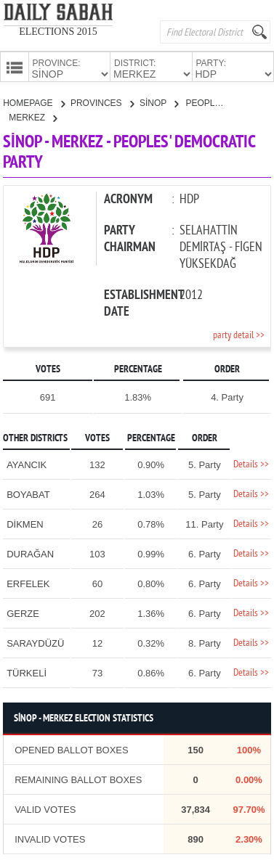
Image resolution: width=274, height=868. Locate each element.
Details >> (251, 463)
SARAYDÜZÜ (35, 642)
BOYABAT (28, 493)
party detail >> (239, 334)
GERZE (23, 612)
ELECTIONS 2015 (58, 32)
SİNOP (159, 102)
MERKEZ (33, 116)
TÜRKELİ (27, 672)
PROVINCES (102, 102)
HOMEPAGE (34, 102)
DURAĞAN (30, 553)
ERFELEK (28, 582)
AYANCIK (27, 463)
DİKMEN (25, 523)
